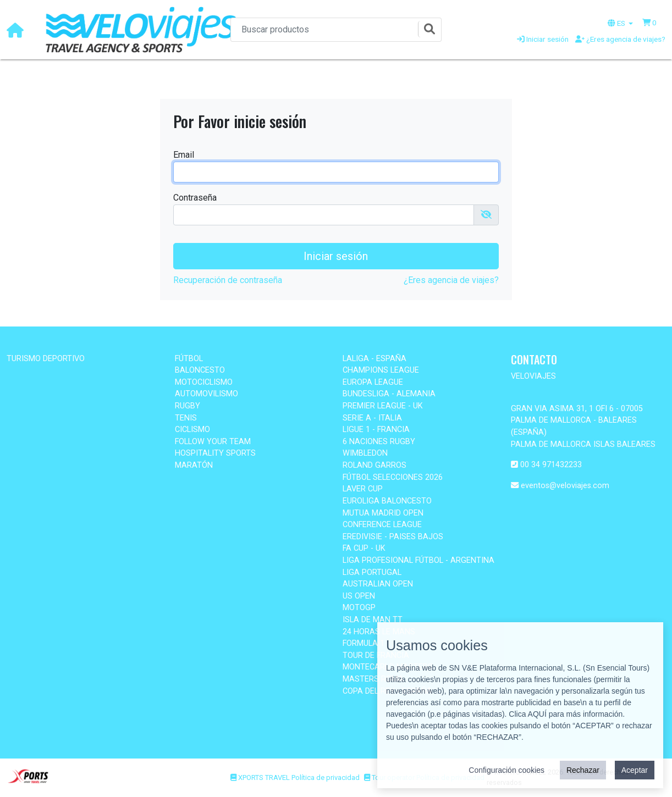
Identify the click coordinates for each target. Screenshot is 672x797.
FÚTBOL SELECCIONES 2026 (393, 477)
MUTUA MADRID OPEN (383, 513)
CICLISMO (192, 430)
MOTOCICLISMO (204, 382)
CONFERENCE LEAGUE (382, 525)
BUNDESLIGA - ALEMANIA (389, 394)
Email (184, 155)
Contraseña (195, 198)
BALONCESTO (200, 370)
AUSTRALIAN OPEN (378, 584)
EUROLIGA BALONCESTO (387, 501)
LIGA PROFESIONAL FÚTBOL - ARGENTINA (418, 560)
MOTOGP (359, 608)
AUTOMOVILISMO (206, 394)
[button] (649, 23)
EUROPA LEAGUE (373, 382)
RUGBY (188, 406)
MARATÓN (194, 465)
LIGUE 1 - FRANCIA (376, 430)
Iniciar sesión (543, 39)
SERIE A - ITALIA (372, 418)
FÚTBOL (189, 359)
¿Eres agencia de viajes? (620, 39)
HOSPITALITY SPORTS (215, 453)
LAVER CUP (363, 489)
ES (617, 23)
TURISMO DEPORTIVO (46, 359)
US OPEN (359, 596)
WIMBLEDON (365, 453)
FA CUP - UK (364, 548)
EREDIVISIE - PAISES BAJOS (393, 537)
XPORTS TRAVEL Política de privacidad (295, 777)
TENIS (186, 418)
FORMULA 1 (363, 643)
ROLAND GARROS (374, 465)
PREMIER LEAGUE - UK (383, 406)
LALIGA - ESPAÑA (374, 359)
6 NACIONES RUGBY (379, 442)
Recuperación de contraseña (228, 280)
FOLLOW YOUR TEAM (213, 442)
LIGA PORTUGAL (372, 572)
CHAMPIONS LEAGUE (381, 370)
